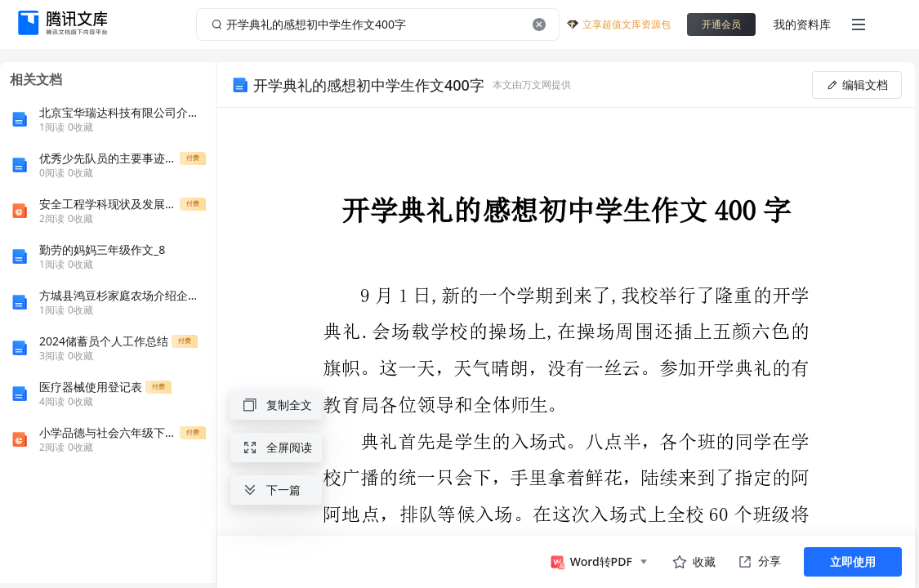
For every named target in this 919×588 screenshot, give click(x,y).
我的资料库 (802, 24)
